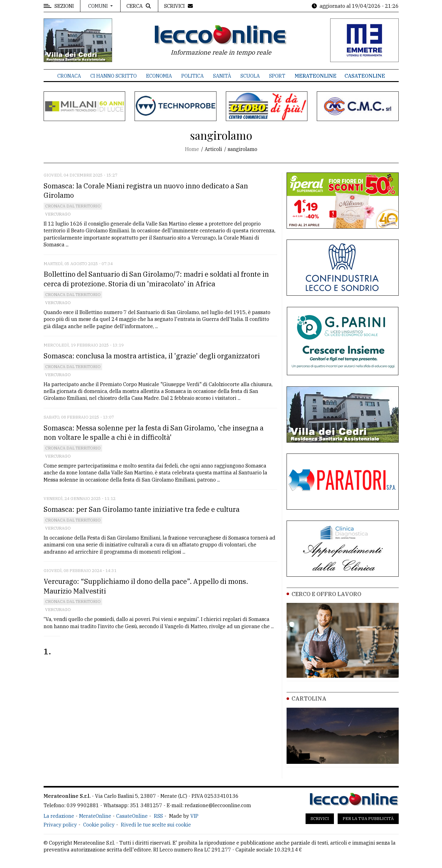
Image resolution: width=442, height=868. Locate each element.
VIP (194, 816)
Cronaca (69, 76)
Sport (277, 76)
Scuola (250, 76)
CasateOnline (365, 76)
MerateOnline (316, 76)
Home (192, 149)
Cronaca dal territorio (73, 206)
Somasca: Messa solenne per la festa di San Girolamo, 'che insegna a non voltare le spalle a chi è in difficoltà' (154, 433)
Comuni (99, 6)
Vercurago (58, 214)
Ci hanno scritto (114, 76)
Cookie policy (99, 825)
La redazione (59, 816)
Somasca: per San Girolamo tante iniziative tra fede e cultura (142, 509)
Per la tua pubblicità (368, 819)
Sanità (222, 76)
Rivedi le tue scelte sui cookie (156, 825)
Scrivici (320, 819)
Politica (192, 76)
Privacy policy (60, 825)
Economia (159, 76)
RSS (158, 816)
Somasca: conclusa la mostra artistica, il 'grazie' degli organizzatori (152, 356)
